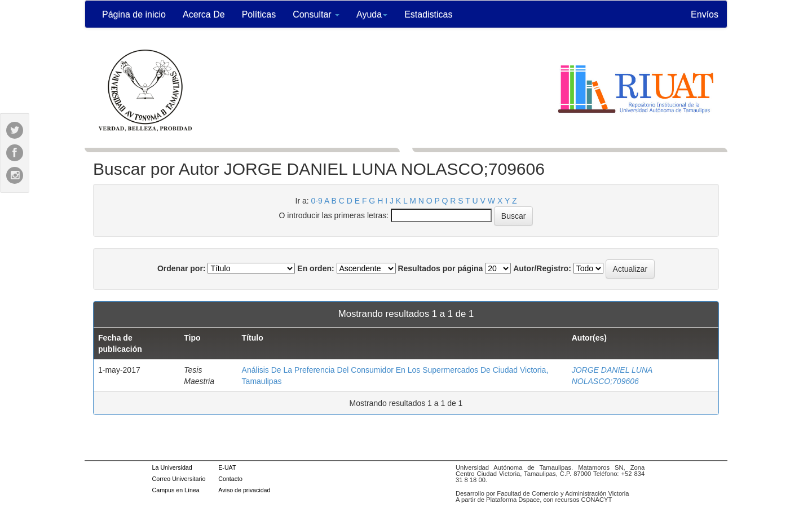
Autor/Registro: (542, 268)
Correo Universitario (179, 479)
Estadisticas (428, 14)
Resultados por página (440, 268)
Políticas (259, 14)
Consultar (316, 14)
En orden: (315, 268)
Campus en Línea (176, 490)
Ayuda (372, 14)
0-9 (317, 201)
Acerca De (204, 14)
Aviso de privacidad (244, 490)
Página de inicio (134, 14)
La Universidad (172, 467)
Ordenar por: (182, 268)
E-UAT (227, 467)
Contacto (230, 479)
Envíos (705, 14)
